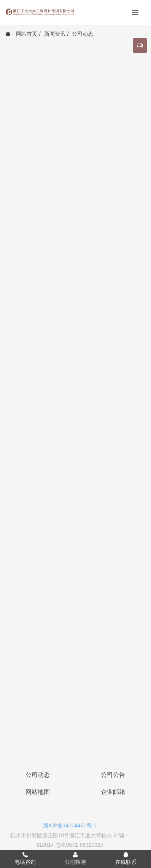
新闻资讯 (55, 34)
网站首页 (21, 34)
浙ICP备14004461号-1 (70, 825)
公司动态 (83, 34)
